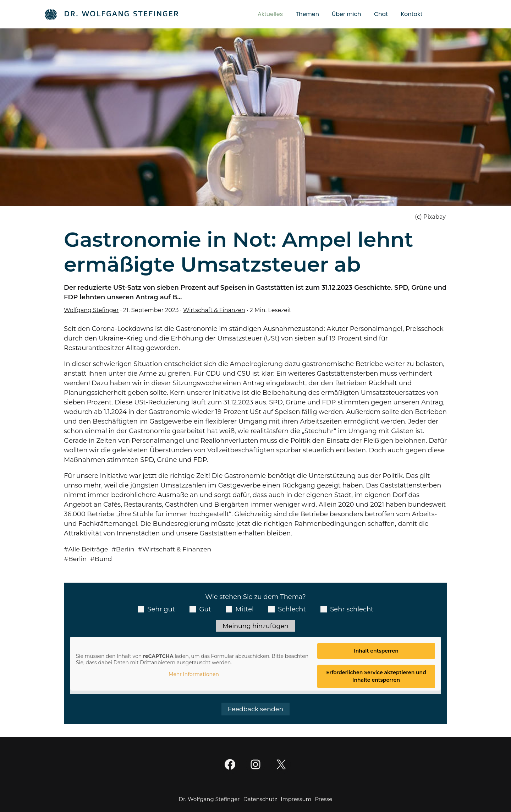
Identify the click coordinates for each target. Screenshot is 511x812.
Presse (323, 800)
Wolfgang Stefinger (92, 310)
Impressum (296, 800)
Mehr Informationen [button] (194, 675)
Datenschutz (260, 800)
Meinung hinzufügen (255, 626)
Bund (104, 559)
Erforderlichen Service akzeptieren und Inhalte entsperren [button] (376, 677)
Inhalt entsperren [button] (376, 652)
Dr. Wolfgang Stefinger (209, 800)
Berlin (127, 549)
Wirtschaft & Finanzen (216, 310)
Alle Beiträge (89, 549)
